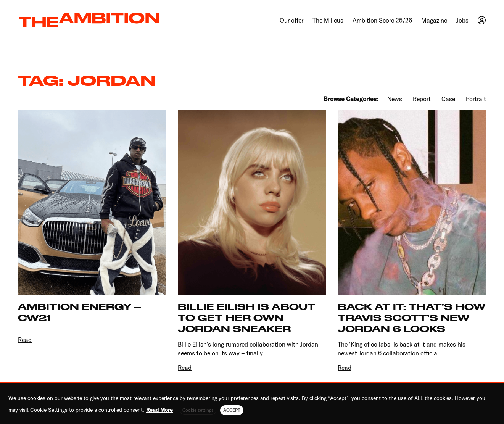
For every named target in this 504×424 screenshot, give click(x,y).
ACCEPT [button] (232, 410)
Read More (159, 410)
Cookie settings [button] (198, 410)
